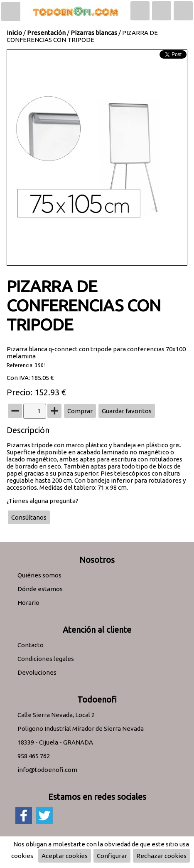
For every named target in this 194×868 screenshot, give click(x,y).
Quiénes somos (39, 575)
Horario (28, 603)
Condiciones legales (46, 659)
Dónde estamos (40, 589)
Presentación (46, 33)
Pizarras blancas (94, 33)
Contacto (31, 645)
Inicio (14, 33)
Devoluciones (37, 672)
